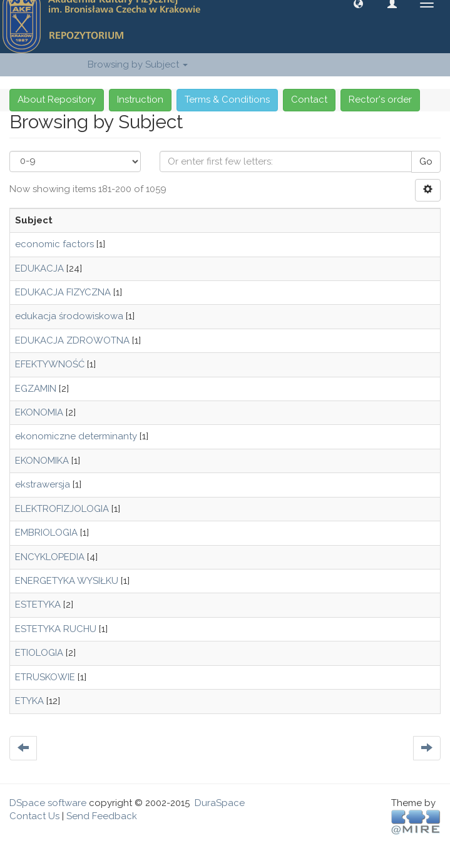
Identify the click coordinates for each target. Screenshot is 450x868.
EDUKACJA (39, 268)
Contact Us (34, 816)
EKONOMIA (39, 412)
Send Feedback (102, 816)
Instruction (140, 100)
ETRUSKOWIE (45, 677)
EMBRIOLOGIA (46, 533)
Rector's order (380, 100)
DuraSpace (220, 803)
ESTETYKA (38, 605)
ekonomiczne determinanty (76, 436)
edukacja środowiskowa (69, 316)
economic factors (54, 244)
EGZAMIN (36, 389)
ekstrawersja (43, 484)
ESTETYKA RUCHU (56, 629)
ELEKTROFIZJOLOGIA (62, 509)
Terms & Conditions (227, 100)
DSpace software (48, 803)
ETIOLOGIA (39, 653)
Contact (309, 100)
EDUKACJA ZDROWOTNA (72, 340)
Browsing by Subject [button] (138, 64)
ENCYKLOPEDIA (50, 557)
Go (426, 161)
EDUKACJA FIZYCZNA (63, 292)
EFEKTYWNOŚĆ (50, 364)
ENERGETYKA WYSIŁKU (67, 581)
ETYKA (29, 701)
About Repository (57, 100)
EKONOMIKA (42, 461)
